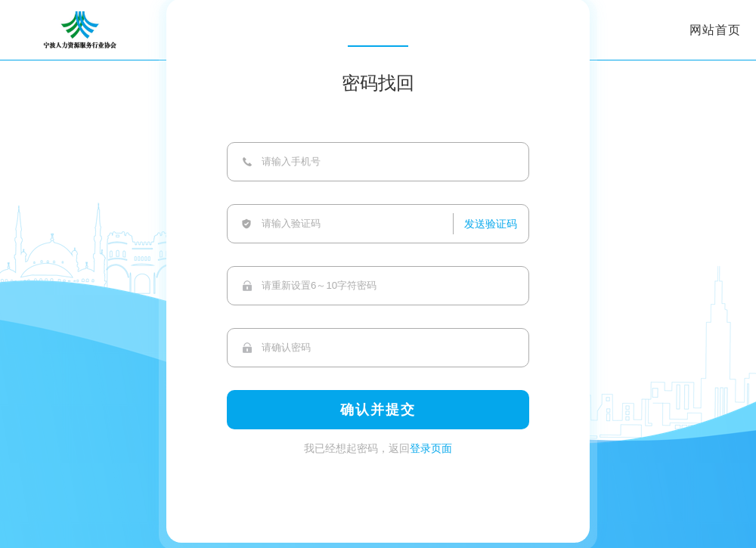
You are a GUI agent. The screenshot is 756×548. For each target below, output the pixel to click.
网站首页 (715, 30)
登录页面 (431, 448)
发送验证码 (491, 224)
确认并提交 (378, 410)
